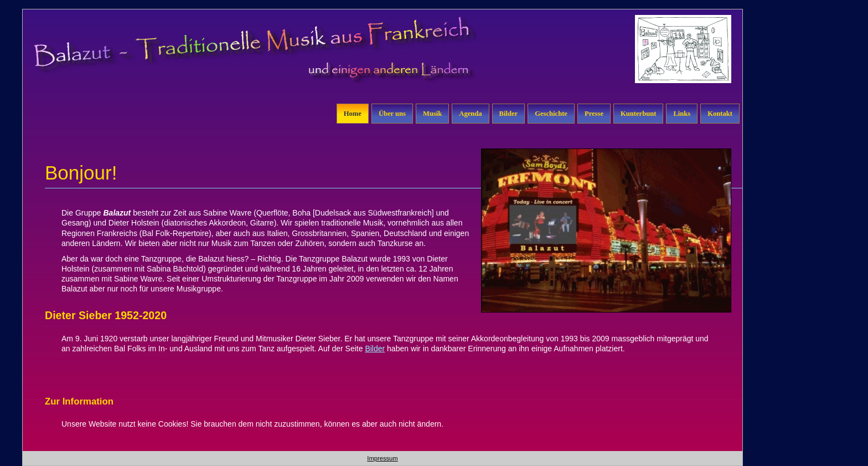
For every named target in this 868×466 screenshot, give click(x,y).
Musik (432, 114)
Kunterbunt (638, 114)
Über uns (392, 114)
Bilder (509, 114)
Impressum (382, 458)
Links (682, 114)
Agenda (470, 114)
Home (353, 114)
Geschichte (551, 114)
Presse (594, 114)
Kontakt (720, 114)
